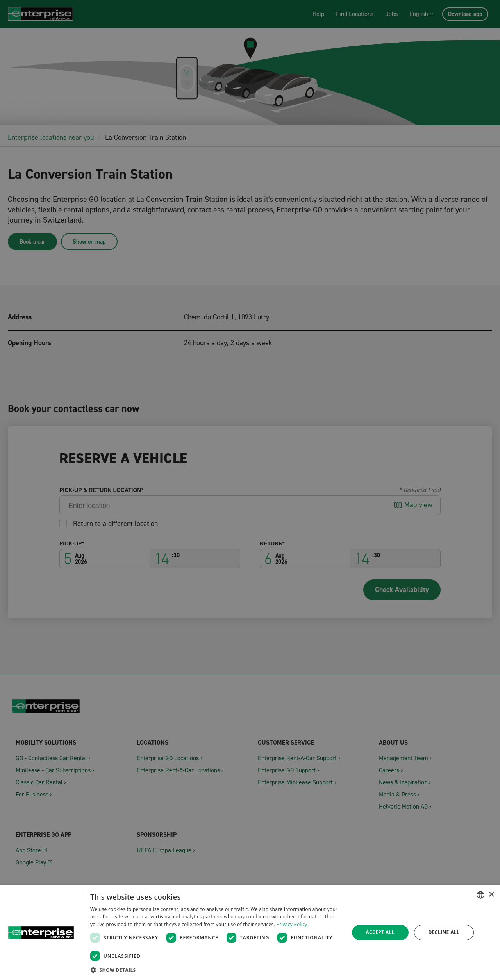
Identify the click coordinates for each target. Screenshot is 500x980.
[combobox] (480, 895)
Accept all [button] (380, 932)
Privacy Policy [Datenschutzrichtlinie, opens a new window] (292, 924)
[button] (216, 970)
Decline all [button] (444, 932)
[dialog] (250, 933)
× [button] (491, 895)
